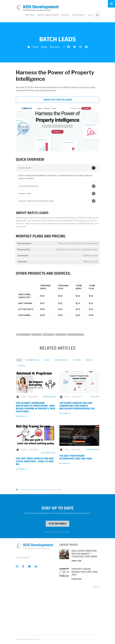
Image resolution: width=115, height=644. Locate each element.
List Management (23, 335)
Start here (30, 15)
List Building (61, 335)
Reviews (77, 360)
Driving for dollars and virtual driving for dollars (36, 201)
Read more (20, 416)
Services (55, 47)
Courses (22, 366)
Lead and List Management (28, 186)
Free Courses (78, 16)
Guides (47, 360)
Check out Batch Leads (58, 100)
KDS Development (41, 7)
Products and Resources (48, 15)
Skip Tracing (48, 335)
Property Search (25, 168)
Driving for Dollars (76, 335)
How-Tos (89, 360)
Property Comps (25, 194)
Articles (65, 16)
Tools (90, 15)
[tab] (58, 168)
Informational (32, 360)
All (19, 360)
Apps (44, 47)
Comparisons (61, 360)
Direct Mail (37, 335)
